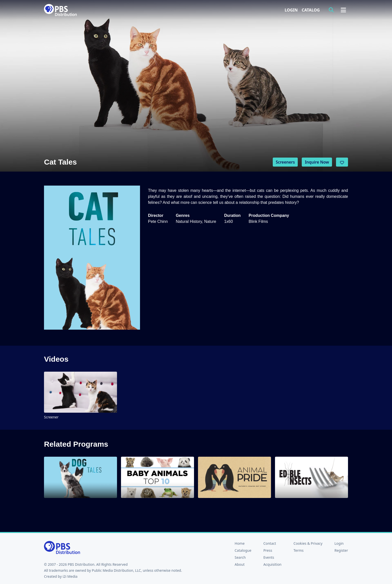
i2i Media (70, 576)
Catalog (311, 10)
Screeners (285, 162)
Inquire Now (317, 162)
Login (291, 10)
